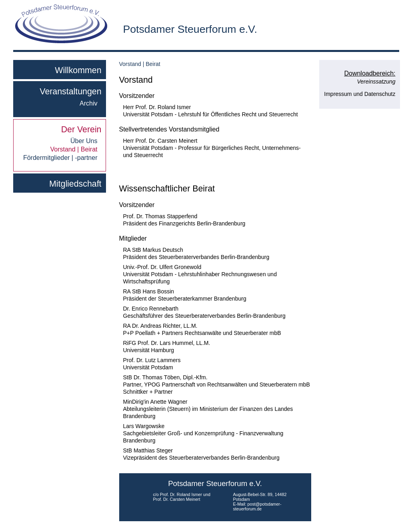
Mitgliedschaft (75, 184)
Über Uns (84, 141)
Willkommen (78, 70)
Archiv (88, 104)
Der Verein (81, 130)
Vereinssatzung (376, 82)
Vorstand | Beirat (74, 149)
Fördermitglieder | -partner (60, 158)
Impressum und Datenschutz (360, 94)
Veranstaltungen (70, 92)
